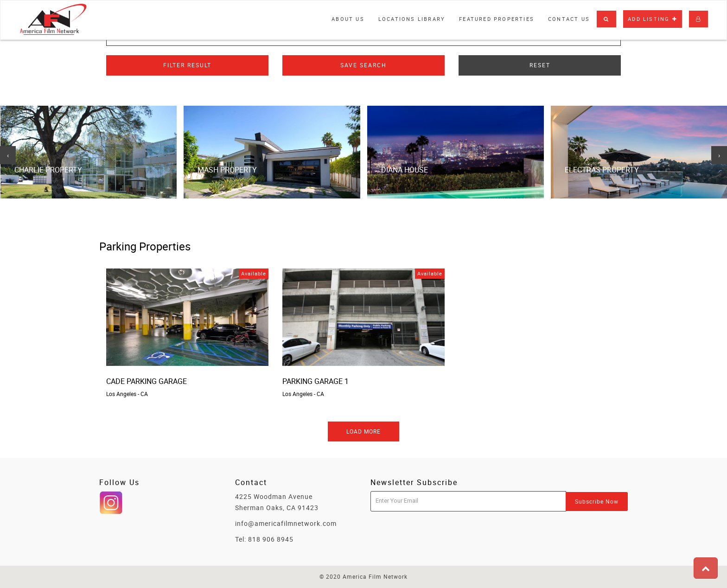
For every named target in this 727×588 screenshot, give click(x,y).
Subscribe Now (597, 501)
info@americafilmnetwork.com (286, 523)
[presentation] (8, 155)
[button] (606, 19)
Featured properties (497, 19)
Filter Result (187, 65)
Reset (540, 65)
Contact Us (569, 19)
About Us (348, 19)
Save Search (363, 65)
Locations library (412, 19)
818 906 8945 (271, 539)
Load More (363, 431)
